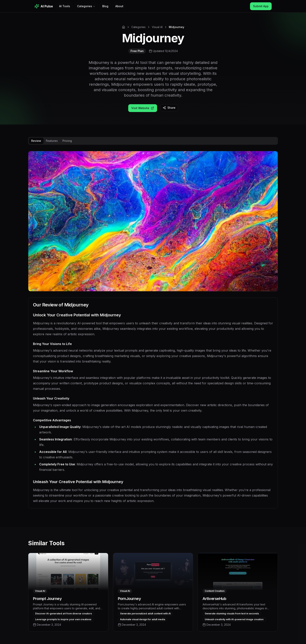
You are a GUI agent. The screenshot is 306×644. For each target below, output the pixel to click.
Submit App (261, 6)
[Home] (124, 27)
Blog (105, 6)
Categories (86, 6)
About (119, 6)
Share (169, 108)
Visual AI (157, 27)
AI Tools (65, 6)
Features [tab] (52, 141)
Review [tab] (36, 141)
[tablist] (153, 141)
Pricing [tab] (67, 141)
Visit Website (143, 108)
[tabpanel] (153, 333)
